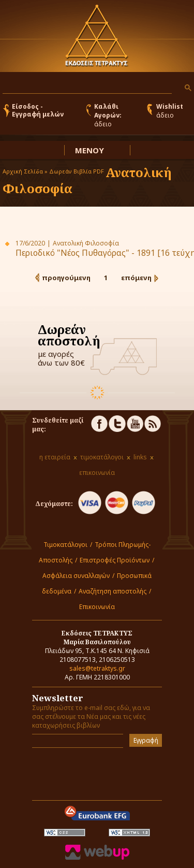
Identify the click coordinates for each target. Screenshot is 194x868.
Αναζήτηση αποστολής (113, 591)
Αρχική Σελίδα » (25, 171)
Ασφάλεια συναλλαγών (76, 576)
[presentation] (93, 771)
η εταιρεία (55, 457)
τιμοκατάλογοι (102, 457)
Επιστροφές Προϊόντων (115, 560)
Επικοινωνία (97, 607)
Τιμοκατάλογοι (65, 545)
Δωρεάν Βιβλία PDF (77, 171)
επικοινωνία (97, 473)
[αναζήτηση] (86, 85)
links (140, 457)
